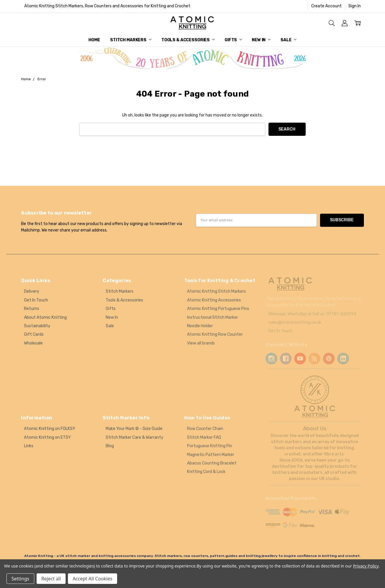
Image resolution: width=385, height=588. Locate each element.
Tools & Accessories (188, 40)
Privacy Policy (366, 566)
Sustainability (37, 326)
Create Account (326, 6)
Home (94, 40)
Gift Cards (34, 334)
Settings (20, 579)
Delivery (32, 291)
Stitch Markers (131, 40)
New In (261, 40)
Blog (110, 446)
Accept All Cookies (93, 579)
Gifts (233, 40)
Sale (288, 40)
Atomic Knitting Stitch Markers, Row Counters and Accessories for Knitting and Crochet (107, 6)
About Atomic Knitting (45, 317)
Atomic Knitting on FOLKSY (50, 429)
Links (29, 446)
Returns (32, 309)
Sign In (355, 6)
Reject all (51, 579)
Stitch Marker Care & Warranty (135, 437)
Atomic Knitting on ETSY (47, 437)
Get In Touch (36, 300)
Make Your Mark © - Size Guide (134, 429)
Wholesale (33, 343)
